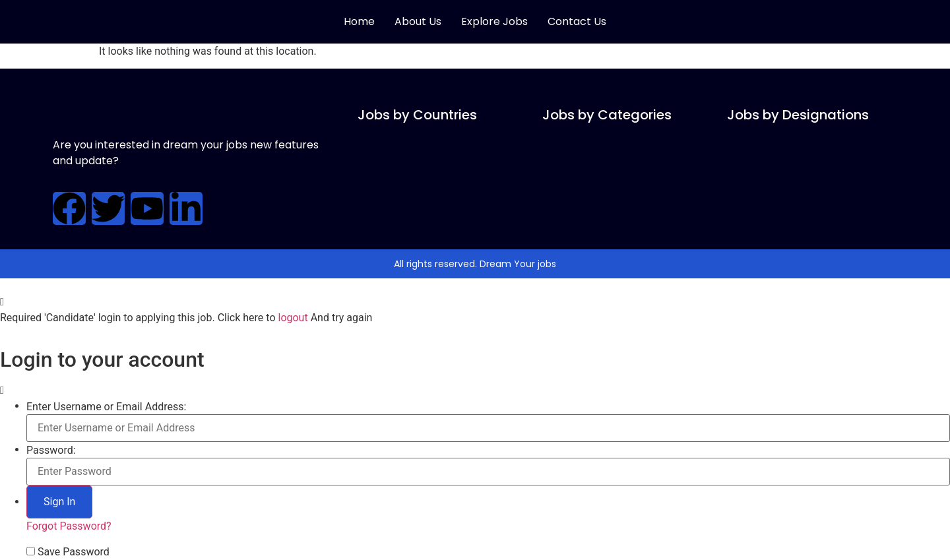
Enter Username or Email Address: (106, 407)
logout (293, 318)
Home (359, 21)
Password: (51, 451)
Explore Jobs (494, 21)
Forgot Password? (69, 526)
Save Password (74, 552)
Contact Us (577, 21)
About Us (418, 21)
